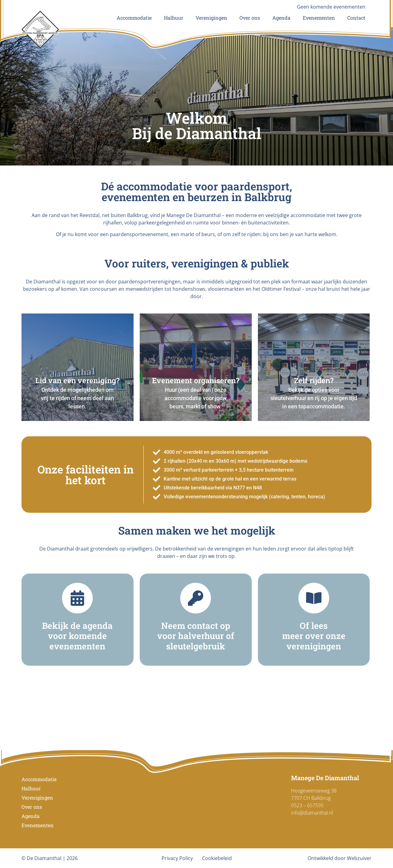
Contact (356, 18)
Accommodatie (134, 18)
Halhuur (174, 18)
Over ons (250, 18)
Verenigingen (211, 18)
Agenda (281, 18)
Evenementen (319, 18)
